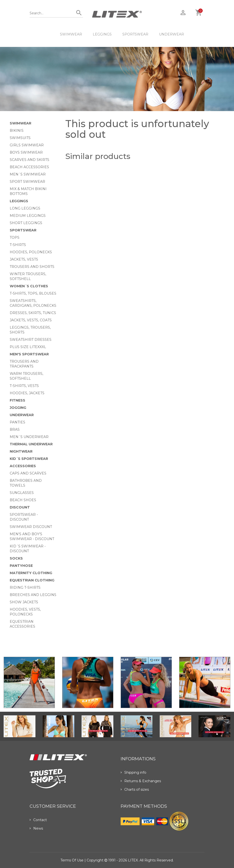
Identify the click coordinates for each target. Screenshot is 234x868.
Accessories (23, 466)
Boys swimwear (26, 152)
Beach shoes (23, 500)
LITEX (133, 860)
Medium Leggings (28, 216)
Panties (17, 422)
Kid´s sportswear (29, 459)
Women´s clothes (29, 286)
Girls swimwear (27, 145)
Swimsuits (20, 138)
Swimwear (71, 34)
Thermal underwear (31, 444)
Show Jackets (24, 602)
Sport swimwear (27, 182)
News (36, 828)
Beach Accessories (29, 167)
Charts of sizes (135, 789)
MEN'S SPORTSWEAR (29, 354)
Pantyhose (21, 566)
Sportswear (135, 34)
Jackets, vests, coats (31, 320)
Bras (15, 430)
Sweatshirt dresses (31, 340)
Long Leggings (25, 208)
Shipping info (134, 772)
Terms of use (72, 860)
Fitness (17, 400)
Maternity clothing (31, 573)
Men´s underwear (29, 437)
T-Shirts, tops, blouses (33, 293)
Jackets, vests (24, 259)
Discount (20, 507)
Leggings (102, 34)
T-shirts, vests (24, 386)
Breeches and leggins (33, 595)
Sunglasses (22, 493)
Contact (38, 820)
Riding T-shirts (25, 587)
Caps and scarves (28, 473)
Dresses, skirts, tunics (33, 313)
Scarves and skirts (29, 160)
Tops (15, 237)
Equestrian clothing (32, 580)
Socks (16, 558)
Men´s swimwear (28, 174)
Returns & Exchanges (141, 781)
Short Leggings (26, 223)
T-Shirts (18, 245)
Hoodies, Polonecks (31, 252)
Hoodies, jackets (27, 393)
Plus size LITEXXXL (28, 347)
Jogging (18, 408)
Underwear (171, 34)
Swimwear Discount (31, 527)
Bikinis (17, 131)
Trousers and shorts (32, 267)
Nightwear (21, 451)
